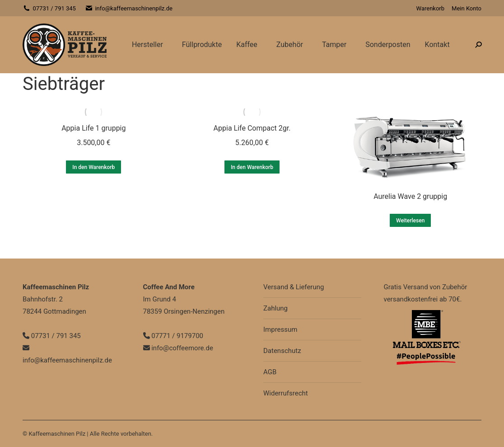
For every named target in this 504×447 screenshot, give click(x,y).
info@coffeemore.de (178, 348)
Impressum (280, 329)
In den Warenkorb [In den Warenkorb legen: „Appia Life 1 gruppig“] (93, 167)
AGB (270, 372)
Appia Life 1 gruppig (93, 128)
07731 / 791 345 (49, 8)
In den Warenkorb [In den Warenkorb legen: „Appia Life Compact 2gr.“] (252, 167)
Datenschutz (282, 351)
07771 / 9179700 (173, 336)
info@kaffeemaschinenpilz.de (129, 8)
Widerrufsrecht (286, 393)
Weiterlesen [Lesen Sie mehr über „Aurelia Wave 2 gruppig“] (410, 221)
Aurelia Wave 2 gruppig (410, 196)
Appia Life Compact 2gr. (252, 128)
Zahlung (275, 308)
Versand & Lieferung (294, 287)
